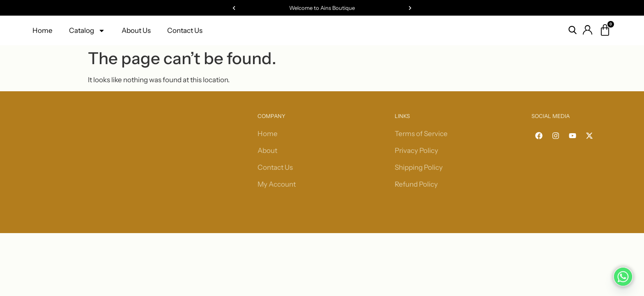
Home (43, 30)
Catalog (87, 31)
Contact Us (185, 30)
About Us (136, 30)
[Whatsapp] (623, 277)
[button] (234, 8)
